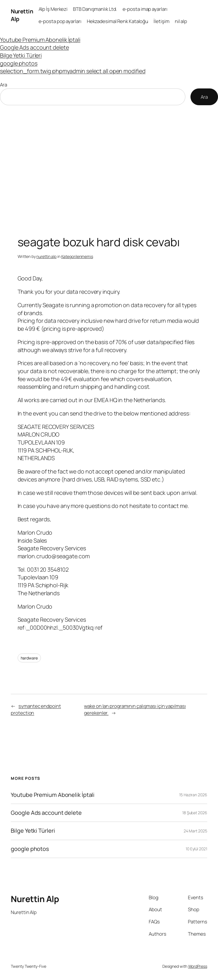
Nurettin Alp (35, 899)
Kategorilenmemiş (77, 256)
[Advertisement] (109, 165)
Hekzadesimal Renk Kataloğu (118, 21)
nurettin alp (46, 256)
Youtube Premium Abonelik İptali (40, 40)
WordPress (198, 966)
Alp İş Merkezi (53, 9)
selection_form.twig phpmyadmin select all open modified (73, 71)
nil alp (181, 21)
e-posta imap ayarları (145, 9)
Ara (4, 85)
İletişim (161, 21)
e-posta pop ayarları (60, 21)
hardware (29, 658)
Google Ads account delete (34, 47)
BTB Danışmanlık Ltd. (95, 9)
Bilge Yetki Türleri (21, 55)
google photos (19, 63)
